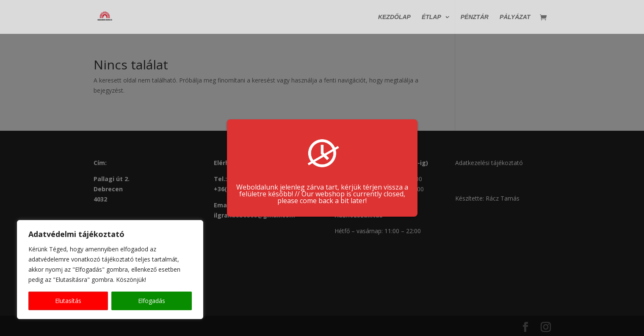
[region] (110, 270)
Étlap (431, 17)
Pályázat (515, 17)
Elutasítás (68, 301)
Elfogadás (152, 301)
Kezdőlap (394, 17)
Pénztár (475, 17)
